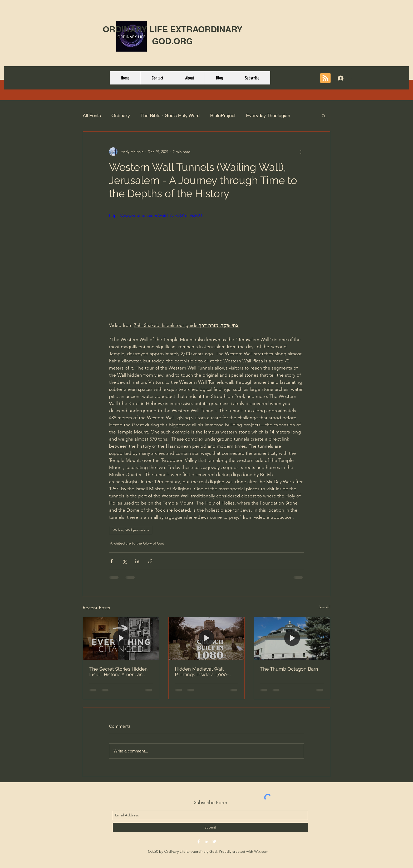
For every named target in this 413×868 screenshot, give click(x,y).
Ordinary (121, 115)
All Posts (92, 115)
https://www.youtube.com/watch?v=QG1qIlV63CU (156, 215)
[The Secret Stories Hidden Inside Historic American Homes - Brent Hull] (121, 638)
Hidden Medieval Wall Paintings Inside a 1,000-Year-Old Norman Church (203, 672)
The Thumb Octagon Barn (289, 669)
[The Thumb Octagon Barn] (292, 638)
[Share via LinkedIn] (137, 561)
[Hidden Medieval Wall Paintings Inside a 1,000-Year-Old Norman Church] (207, 638)
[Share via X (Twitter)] (124, 561)
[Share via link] (150, 561)
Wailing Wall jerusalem (131, 530)
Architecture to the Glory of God (137, 543)
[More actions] (301, 152)
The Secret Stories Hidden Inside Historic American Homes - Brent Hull (119, 672)
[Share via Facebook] (112, 561)
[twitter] (214, 841)
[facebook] (199, 841)
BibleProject (223, 115)
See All (324, 607)
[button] (324, 116)
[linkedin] (206, 841)
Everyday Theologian (268, 115)
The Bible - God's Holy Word (170, 115)
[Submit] (210, 827)
